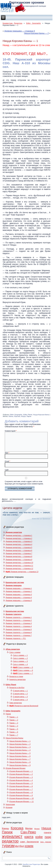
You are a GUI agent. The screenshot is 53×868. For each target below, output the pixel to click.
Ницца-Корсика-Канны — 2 (36, 33)
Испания (9, 807)
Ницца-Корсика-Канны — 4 (20, 750)
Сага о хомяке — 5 (23, 667)
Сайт (7, 470)
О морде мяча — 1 (20, 691)
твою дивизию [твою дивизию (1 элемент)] (46, 842)
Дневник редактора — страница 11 (19, 566)
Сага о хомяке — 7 (23, 673)
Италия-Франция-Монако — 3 (21, 777)
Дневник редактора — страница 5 (19, 548)
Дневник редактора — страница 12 (19, 569)
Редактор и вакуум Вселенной (24, 706)
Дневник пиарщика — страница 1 (19, 588)
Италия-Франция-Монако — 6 (21, 786)
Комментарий (11, 431)
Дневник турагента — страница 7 (19, 635)
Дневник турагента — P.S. (16, 638)
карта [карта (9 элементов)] (29, 837)
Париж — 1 (14, 717)
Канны (11, 416)
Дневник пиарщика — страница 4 (19, 598)
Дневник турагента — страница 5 (19, 630)
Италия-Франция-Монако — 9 (21, 795)
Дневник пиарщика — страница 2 (19, 591)
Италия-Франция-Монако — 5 (21, 783)
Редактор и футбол (17, 688)
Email (7, 461)
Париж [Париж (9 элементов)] (7, 832)
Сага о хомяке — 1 (20, 655)
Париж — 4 (14, 726)
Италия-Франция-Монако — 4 (21, 780)
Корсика (17, 416)
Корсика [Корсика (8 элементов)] (17, 828)
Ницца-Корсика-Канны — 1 (20, 741)
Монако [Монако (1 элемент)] (37, 829)
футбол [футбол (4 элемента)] (20, 846)
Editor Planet (28, 415)
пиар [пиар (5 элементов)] (48, 837)
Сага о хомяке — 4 (20, 664)
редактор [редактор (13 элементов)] (10, 841)
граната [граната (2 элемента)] (47, 832)
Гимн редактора (16, 703)
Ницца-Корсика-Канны (41, 415)
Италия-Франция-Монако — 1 (21, 771)
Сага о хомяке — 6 (23, 670)
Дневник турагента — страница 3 (19, 623)
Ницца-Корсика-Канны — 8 (20, 762)
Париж (29, 416)
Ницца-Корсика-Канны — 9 (20, 765)
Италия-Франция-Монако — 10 (21, 798)
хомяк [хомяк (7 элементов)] (29, 846)
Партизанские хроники (26, 2)
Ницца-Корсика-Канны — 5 (20, 753)
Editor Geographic (33, 23)
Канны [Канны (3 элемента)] (5, 828)
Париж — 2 (14, 720)
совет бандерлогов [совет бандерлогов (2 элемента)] (29, 842)
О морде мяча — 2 (20, 694)
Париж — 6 (14, 732)
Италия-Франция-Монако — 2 (21, 774)
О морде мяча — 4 (20, 700)
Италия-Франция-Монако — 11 (21, 802)
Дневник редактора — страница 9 (19, 560)
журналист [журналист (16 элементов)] (12, 836)
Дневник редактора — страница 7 (19, 554)
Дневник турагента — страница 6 (19, 632)
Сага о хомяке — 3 (20, 661)
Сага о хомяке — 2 (20, 658)
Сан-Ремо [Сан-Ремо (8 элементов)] (28, 832)
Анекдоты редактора (17, 680)
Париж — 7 (14, 735)
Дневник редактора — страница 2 (19, 538)
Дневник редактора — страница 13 (22, 572)
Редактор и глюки (16, 677)
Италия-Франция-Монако (16, 768)
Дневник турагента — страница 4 (19, 626)
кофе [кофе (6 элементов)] (39, 837)
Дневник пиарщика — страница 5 (20, 31)
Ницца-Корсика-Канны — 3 (20, 747)
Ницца (23, 416)
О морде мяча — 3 (20, 697)
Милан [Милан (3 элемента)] (29, 828)
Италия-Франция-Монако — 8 (21, 792)
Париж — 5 (14, 729)
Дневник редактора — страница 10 (19, 563)
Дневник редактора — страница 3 (19, 541)
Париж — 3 (14, 723)
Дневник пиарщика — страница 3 (19, 595)
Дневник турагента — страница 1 (19, 617)
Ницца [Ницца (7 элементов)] (46, 828)
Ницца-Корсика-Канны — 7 (20, 759)
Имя (7, 453)
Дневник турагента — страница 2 (19, 620)
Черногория (10, 805)
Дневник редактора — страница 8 (19, 557)
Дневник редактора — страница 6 (19, 551)
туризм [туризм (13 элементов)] (8, 846)
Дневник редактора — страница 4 (19, 544)
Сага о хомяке (15, 652)
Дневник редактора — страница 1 (19, 535)
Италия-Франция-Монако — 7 (21, 789)
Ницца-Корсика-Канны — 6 (20, 756)
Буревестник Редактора (13, 23)
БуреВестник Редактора (31, 864)
